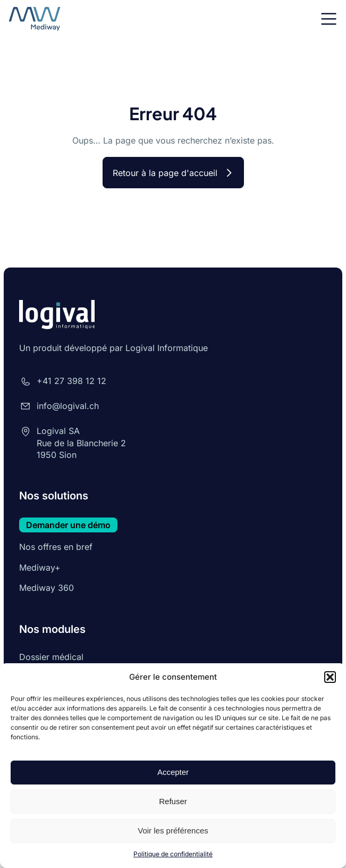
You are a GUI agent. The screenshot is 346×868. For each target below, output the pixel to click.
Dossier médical (51, 657)
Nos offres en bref (56, 547)
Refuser (173, 801)
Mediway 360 (47, 588)
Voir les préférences (173, 831)
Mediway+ (40, 567)
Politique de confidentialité (173, 854)
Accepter (173, 772)
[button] (330, 677)
